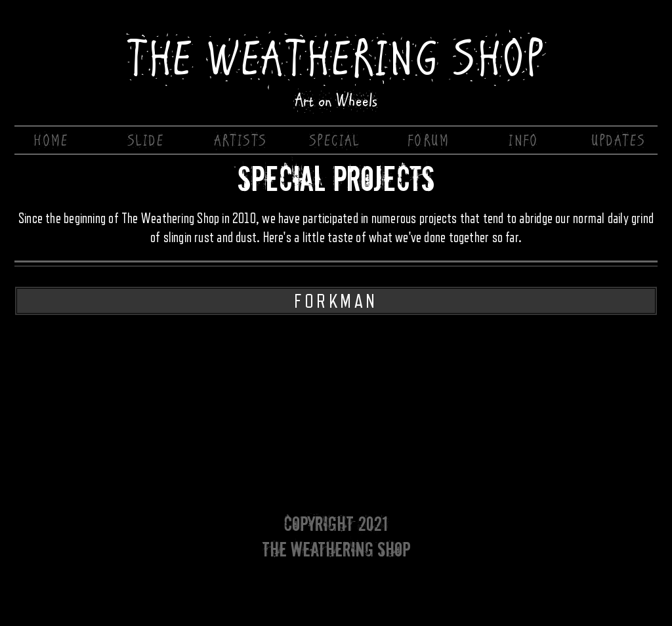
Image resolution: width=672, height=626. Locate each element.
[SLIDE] (147, 141)
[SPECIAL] (336, 141)
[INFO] (525, 141)
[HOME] (52, 141)
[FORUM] (430, 141)
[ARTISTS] (241, 141)
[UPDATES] (619, 141)
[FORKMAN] (336, 301)
